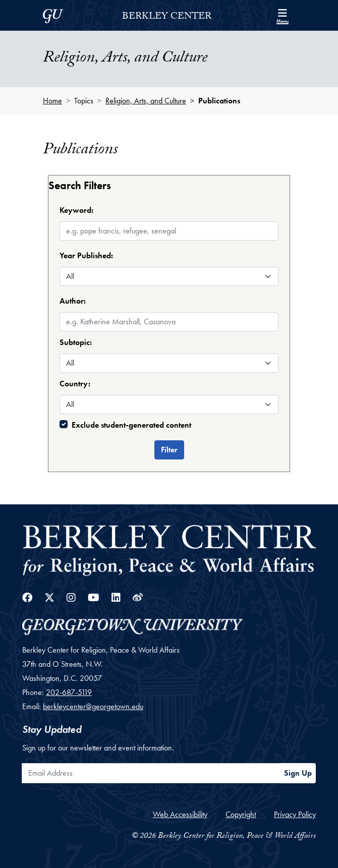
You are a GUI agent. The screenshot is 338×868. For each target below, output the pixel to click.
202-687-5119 (69, 692)
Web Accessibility (180, 814)
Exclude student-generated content (131, 425)
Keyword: (76, 210)
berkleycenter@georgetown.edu (93, 706)
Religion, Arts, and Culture (146, 101)
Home (52, 101)
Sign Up (298, 773)
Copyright (241, 814)
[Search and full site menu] (283, 15)
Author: (73, 301)
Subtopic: (76, 342)
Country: (75, 384)
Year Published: (86, 255)
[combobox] (169, 313)
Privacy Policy (295, 814)
